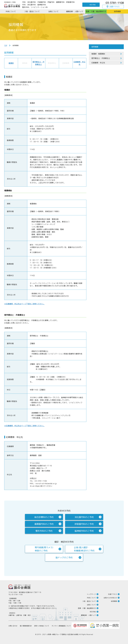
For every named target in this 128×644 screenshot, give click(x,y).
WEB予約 (93, 5)
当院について (91, 605)
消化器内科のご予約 (84, 517)
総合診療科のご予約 (44, 517)
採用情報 (114, 601)
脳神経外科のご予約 (84, 531)
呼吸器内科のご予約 (84, 524)
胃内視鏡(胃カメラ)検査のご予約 (44, 549)
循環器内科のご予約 (44, 524)
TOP (6, 45)
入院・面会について (89, 601)
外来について (91, 598)
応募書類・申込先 (98, 63)
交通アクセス (114, 7)
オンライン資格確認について (61, 626)
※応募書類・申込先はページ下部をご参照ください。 (25, 304)
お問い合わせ (13, 626)
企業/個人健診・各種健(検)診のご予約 (84, 549)
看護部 (11, 63)
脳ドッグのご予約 (64, 557)
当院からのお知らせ (110, 598)
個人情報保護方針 (26, 626)
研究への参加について (42, 626)
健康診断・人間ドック (88, 615)
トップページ (91, 594)
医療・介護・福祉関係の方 (87, 608)
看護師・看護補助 (98, 54)
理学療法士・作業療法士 (101, 58)
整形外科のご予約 (44, 531)
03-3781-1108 (115, 3)
